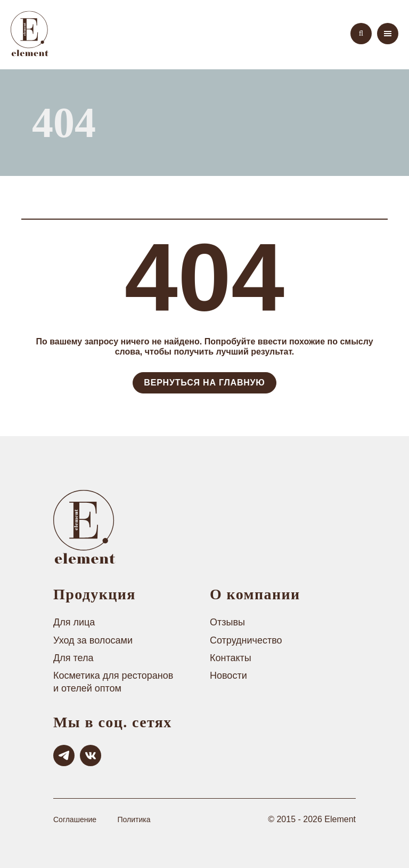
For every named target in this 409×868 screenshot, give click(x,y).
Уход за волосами (93, 640)
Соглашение (75, 819)
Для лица (74, 622)
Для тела (73, 658)
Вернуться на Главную (204, 383)
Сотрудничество (246, 640)
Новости (228, 676)
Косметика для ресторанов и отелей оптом (113, 682)
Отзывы (227, 622)
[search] (361, 34)
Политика (134, 819)
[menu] (388, 34)
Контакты (231, 658)
